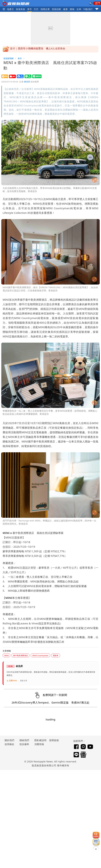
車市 (30, 9)
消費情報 (39, 744)
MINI (7, 655)
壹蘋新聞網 (8, 58)
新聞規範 (54, 740)
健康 (65, 9)
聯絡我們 (24, 740)
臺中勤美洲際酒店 (21, 655)
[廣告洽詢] (96, 842)
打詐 (36, 9)
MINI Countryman (40, 655)
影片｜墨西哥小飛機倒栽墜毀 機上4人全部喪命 (38, 49)
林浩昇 (27, 82)
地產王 (10, 9)
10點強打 (88, 9)
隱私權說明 (39, 740)
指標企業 (45, 9)
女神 (79, 9)
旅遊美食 (21, 9)
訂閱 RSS (12, 681)
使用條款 (9, 744)
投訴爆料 (24, 744)
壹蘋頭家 (56, 9)
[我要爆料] (96, 835)
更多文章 (24, 681)
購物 (72, 9)
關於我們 (9, 740)
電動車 (56, 655)
